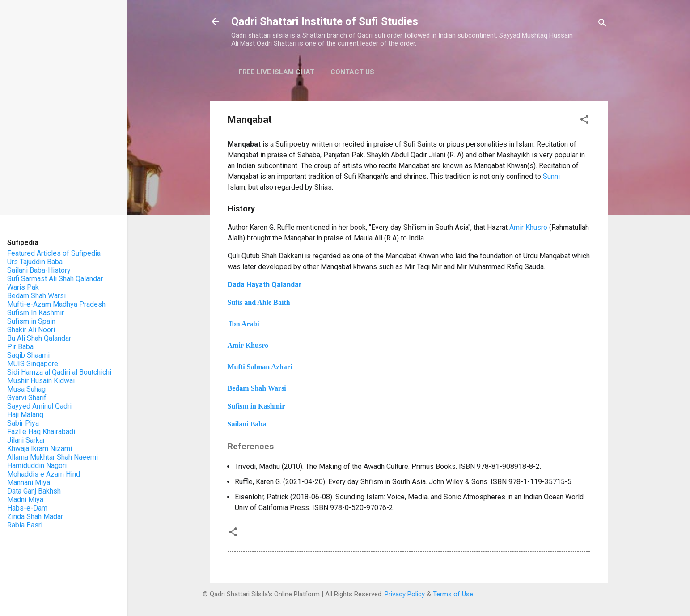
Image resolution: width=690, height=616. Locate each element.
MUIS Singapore (33, 364)
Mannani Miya (29, 483)
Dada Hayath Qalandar (265, 285)
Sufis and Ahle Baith (259, 302)
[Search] (602, 24)
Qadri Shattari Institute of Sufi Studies (325, 21)
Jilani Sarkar (26, 440)
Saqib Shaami (28, 355)
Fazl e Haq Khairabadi (41, 432)
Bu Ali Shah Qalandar (39, 338)
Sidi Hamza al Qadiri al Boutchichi (59, 372)
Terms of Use (453, 594)
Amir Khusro (528, 227)
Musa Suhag (26, 389)
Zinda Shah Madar (35, 517)
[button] (584, 121)
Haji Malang (25, 415)
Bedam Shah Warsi (36, 296)
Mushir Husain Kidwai (41, 381)
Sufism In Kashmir (36, 313)
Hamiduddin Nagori (37, 466)
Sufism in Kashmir (256, 406)
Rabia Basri (25, 525)
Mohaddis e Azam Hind (44, 474)
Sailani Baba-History (39, 270)
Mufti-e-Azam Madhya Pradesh (56, 304)
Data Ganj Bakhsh (34, 491)
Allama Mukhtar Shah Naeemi (53, 457)
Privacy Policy (405, 594)
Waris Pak (23, 287)
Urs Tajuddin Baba (35, 262)
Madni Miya (25, 500)
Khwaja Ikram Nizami (40, 449)
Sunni (551, 176)
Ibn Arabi (244, 324)
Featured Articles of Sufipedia (54, 253)
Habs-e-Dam (27, 508)
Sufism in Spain (31, 321)
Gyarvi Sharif (27, 398)
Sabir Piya (23, 423)
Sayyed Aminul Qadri (39, 406)
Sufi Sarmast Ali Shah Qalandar (55, 279)
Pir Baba (20, 347)
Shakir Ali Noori (31, 330)
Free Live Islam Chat (276, 72)
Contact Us (352, 72)
